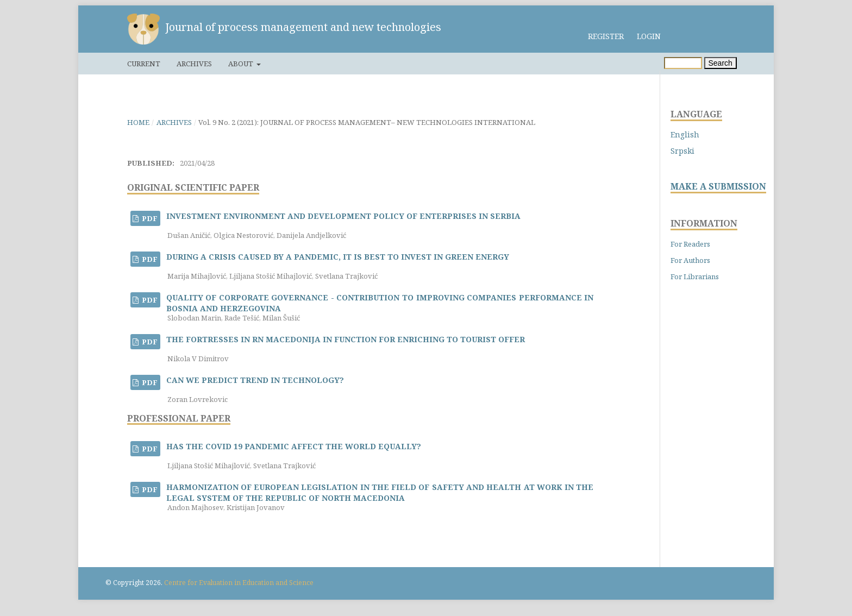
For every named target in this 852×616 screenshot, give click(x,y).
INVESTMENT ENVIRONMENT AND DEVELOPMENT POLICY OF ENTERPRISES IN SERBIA (343, 216)
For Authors (690, 260)
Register (606, 36)
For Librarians (695, 276)
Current (144, 64)
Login (649, 36)
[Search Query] (683, 63)
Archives (194, 64)
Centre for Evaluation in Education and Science (239, 583)
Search (721, 63)
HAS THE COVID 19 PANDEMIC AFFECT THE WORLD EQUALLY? (294, 446)
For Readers (690, 244)
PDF (149, 218)
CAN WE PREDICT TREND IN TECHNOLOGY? (255, 380)
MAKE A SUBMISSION (718, 187)
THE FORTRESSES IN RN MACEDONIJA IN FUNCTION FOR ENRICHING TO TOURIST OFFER (346, 339)
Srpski (682, 151)
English (685, 134)
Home (138, 122)
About (242, 64)
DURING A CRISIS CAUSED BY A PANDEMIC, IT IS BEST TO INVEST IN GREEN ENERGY (338, 257)
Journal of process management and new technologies (303, 27)
